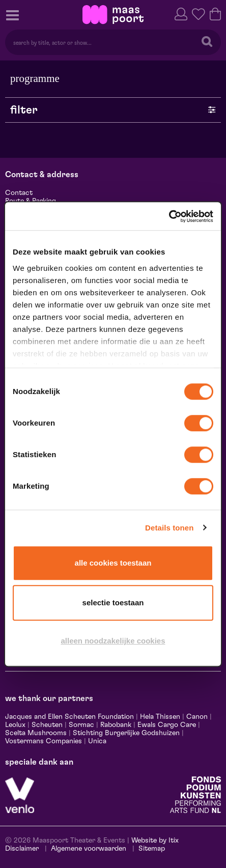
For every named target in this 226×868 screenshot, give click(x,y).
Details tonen (169, 528)
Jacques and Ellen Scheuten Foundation (69, 717)
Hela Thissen (160, 717)
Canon (197, 717)
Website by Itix (155, 841)
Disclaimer (22, 849)
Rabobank (116, 725)
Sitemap (152, 849)
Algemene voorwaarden (89, 849)
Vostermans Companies (44, 741)
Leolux (15, 725)
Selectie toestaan (113, 603)
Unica (97, 741)
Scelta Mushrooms (36, 733)
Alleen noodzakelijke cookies (113, 641)
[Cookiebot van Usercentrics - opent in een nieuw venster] (169, 216)
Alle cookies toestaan (113, 563)
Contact (19, 193)
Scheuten (47, 725)
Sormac (81, 725)
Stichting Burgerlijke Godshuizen (126, 733)
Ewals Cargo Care (167, 725)
